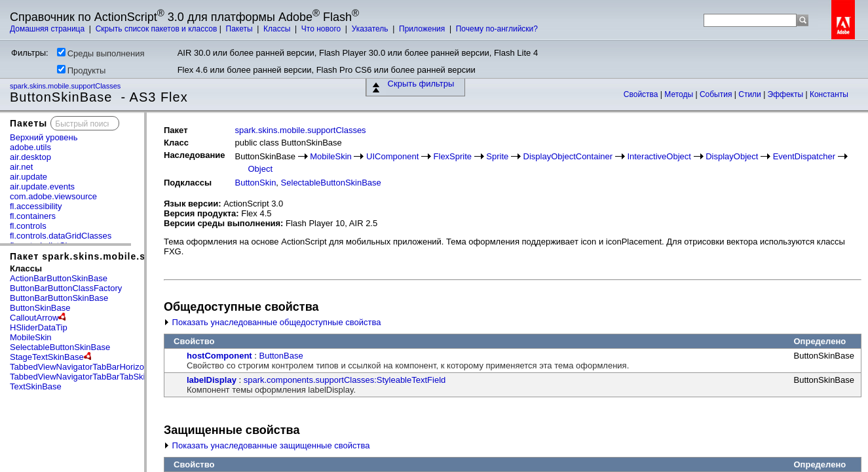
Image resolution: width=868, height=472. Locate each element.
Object (260, 169)
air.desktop (30, 157)
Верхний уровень (44, 137)
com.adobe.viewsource (53, 196)
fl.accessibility (36, 206)
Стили (751, 94)
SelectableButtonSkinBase (60, 347)
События (717, 94)
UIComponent (392, 156)
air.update (28, 177)
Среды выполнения (101, 53)
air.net (21, 167)
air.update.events (42, 187)
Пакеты (240, 29)
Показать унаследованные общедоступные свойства (272, 322)
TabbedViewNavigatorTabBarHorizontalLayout (97, 367)
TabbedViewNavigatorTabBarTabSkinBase (89, 377)
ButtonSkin (255, 183)
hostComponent (219, 356)
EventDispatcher (804, 156)
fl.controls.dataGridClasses (61, 236)
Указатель (371, 29)
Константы (829, 94)
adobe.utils (30, 147)
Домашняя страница (48, 29)
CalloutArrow (34, 318)
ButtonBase (281, 356)
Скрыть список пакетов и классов (157, 29)
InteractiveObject (659, 156)
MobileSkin (31, 337)
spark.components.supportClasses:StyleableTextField (345, 380)
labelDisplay (212, 380)
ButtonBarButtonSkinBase (59, 298)
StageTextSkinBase (47, 357)
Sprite (497, 156)
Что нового (322, 29)
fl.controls (28, 226)
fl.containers (33, 216)
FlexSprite (453, 156)
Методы (680, 94)
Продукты (82, 70)
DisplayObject (732, 156)
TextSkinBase (36, 386)
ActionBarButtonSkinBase (59, 278)
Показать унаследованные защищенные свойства (267, 445)
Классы (278, 29)
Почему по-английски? (497, 29)
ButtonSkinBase (40, 308)
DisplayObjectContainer (568, 156)
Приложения (423, 29)
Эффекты (787, 94)
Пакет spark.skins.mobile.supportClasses (114, 256)
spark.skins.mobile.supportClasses (66, 86)
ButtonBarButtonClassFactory (66, 288)
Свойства (642, 94)
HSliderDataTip (39, 327)
